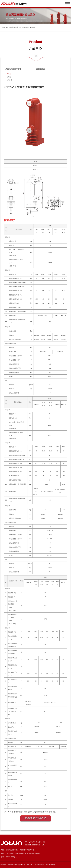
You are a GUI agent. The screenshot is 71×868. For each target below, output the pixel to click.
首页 (4, 27)
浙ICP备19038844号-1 (49, 865)
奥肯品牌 (29, 865)
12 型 (33, 27)
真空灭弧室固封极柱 (22, 27)
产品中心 (10, 27)
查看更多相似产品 (35, 818)
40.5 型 (10, 80)
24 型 (9, 77)
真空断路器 (40, 69)
